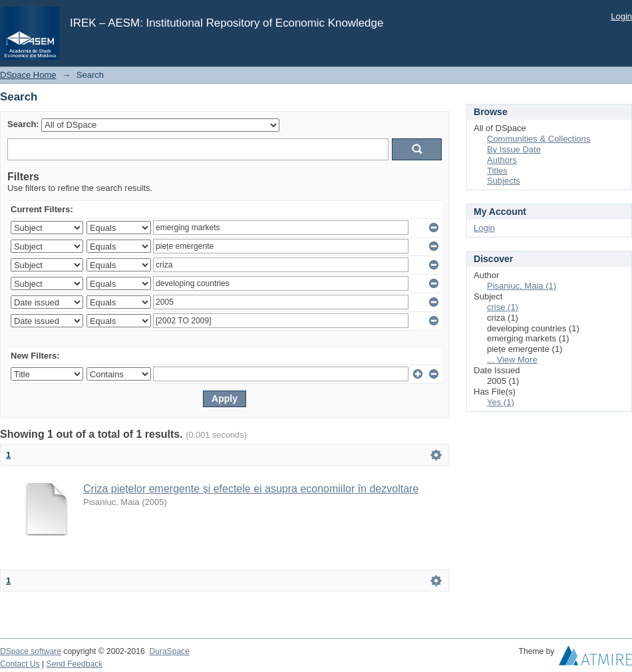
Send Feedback (75, 664)
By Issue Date (514, 149)
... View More (512, 360)
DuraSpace (169, 651)
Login (621, 16)
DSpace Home (28, 75)
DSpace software (31, 651)
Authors (502, 160)
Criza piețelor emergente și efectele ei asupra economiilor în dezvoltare (251, 489)
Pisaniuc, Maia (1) (522, 286)
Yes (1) (501, 402)
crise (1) (503, 307)
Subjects (504, 181)
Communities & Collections (539, 139)
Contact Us (20, 664)
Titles (497, 171)
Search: (23, 124)
